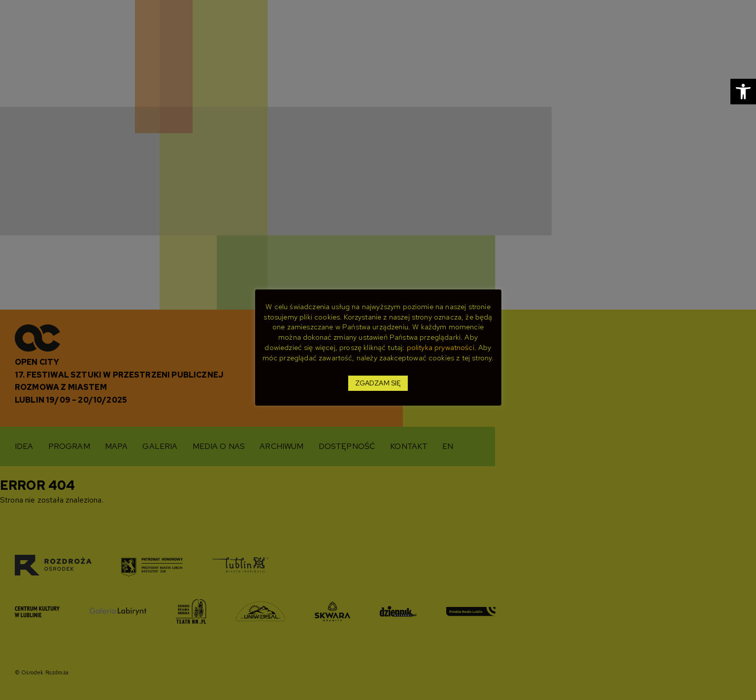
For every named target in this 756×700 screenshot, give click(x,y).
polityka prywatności (441, 348)
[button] (743, 92)
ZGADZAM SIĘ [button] (378, 383)
